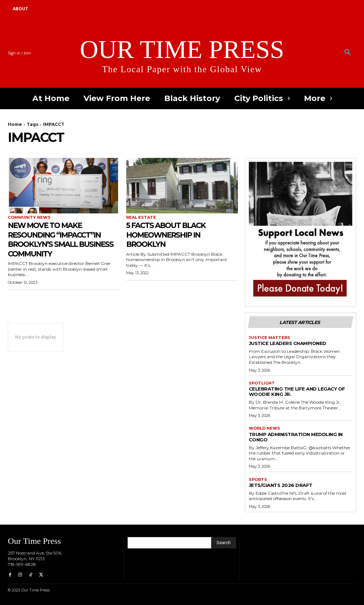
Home (15, 124)
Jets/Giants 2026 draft (281, 485)
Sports (258, 480)
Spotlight (262, 383)
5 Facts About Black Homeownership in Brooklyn (172, 234)
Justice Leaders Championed (288, 343)
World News (264, 428)
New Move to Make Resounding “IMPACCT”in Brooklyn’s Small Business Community (62, 239)
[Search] (224, 543)
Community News (29, 217)
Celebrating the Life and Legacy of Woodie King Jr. (297, 391)
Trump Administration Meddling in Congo (296, 437)
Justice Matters (269, 338)
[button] (348, 53)
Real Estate (141, 217)
